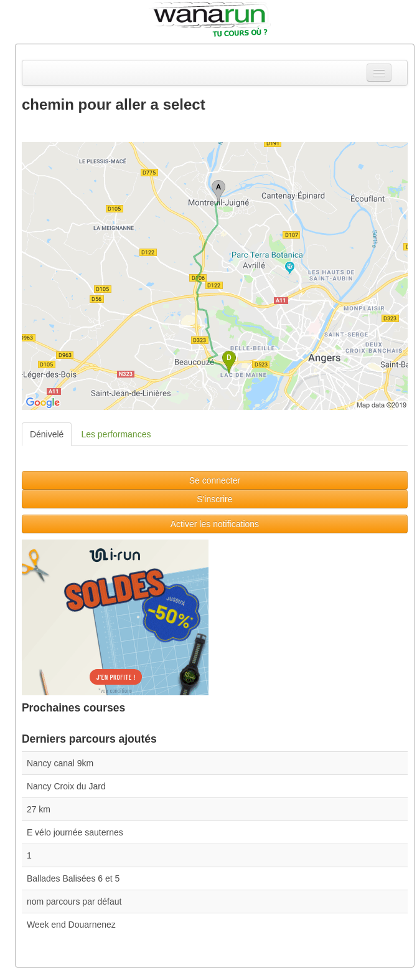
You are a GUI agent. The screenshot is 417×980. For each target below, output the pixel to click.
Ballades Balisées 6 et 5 (73, 878)
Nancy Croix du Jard (66, 786)
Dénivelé (47, 434)
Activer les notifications (215, 524)
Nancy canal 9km (60, 763)
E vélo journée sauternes (75, 832)
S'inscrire (214, 499)
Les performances (116, 434)
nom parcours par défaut (74, 902)
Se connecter (215, 480)
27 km (39, 809)
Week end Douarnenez (71, 925)
